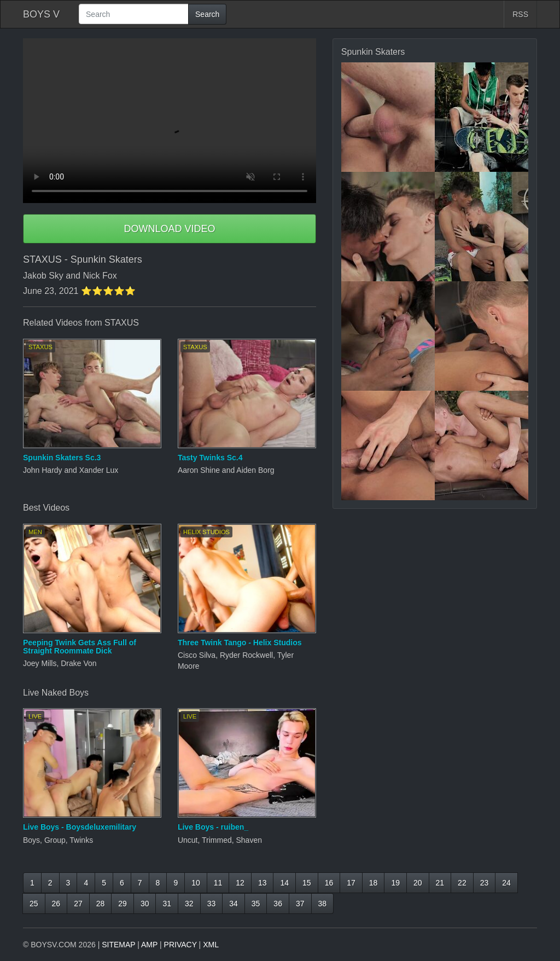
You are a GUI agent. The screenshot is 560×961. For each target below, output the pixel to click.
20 (418, 883)
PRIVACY (180, 945)
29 (122, 904)
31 (167, 904)
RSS (520, 14)
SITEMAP (118, 945)
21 (440, 883)
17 (351, 883)
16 (329, 883)
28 (101, 904)
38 (323, 904)
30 (145, 904)
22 (462, 883)
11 (218, 883)
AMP (149, 945)
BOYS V (41, 14)
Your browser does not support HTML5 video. (170, 121)
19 (395, 883)
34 (234, 904)
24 (506, 883)
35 (256, 904)
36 (278, 904)
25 (34, 904)
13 (262, 883)
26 (56, 904)
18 (374, 883)
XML (211, 945)
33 (212, 904)
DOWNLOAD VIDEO (169, 229)
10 (196, 883)
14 (284, 883)
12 (240, 883)
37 (300, 904)
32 (189, 904)
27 (78, 904)
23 (485, 883)
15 (307, 883)
